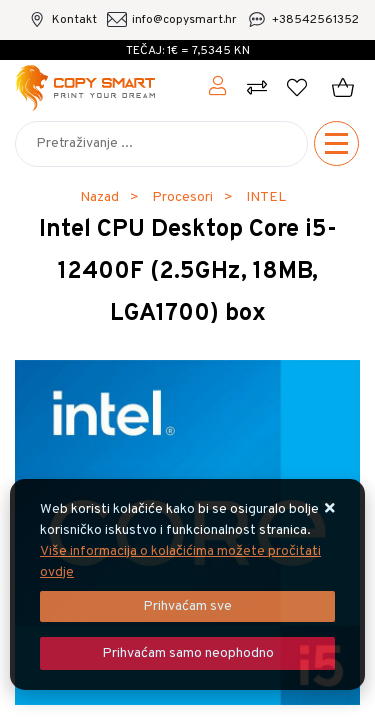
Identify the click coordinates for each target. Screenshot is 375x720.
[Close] (187, 606)
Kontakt (74, 20)
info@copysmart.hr (184, 20)
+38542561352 (315, 20)
